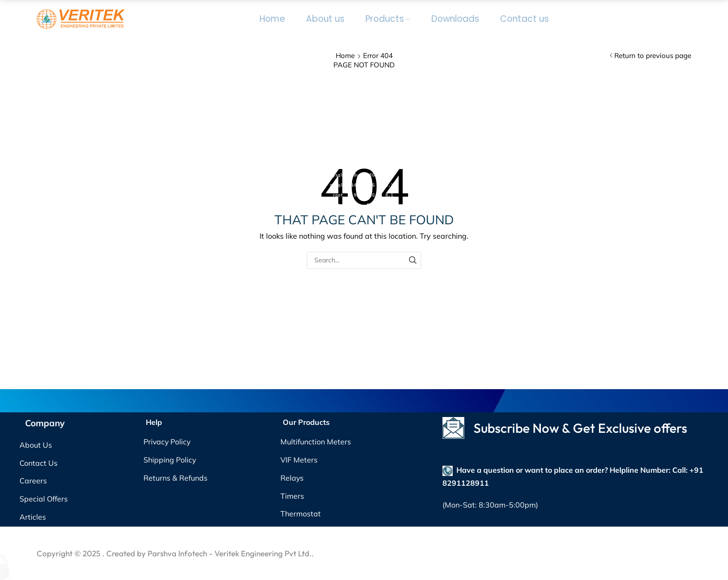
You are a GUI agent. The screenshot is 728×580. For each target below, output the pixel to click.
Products (388, 19)
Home (272, 19)
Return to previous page (653, 55)
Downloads (455, 19)
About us (325, 19)
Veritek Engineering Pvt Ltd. (263, 553)
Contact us (524, 19)
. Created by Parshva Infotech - (158, 553)
